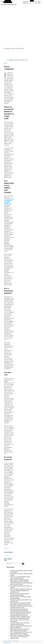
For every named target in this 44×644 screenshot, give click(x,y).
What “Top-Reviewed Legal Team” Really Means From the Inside (20, 630)
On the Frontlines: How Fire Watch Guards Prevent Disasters (20, 623)
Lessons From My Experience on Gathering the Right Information (19, 610)
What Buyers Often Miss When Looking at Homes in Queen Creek (21, 607)
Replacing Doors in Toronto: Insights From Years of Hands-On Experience (20, 603)
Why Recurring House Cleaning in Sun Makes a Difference (21, 627)
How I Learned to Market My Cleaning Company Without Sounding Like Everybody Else (21, 590)
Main (6, 63)
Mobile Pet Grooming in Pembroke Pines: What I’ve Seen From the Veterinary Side (20, 637)
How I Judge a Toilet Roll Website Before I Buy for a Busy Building (20, 580)
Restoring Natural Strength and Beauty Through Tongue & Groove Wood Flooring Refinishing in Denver (21, 613)
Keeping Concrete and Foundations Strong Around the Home (20, 594)
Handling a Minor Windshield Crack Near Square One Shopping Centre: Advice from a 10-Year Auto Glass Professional (20, 619)
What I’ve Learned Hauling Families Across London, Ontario (20, 577)
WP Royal (16, 641)
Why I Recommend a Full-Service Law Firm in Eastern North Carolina (21, 633)
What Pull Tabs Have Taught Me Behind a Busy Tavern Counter (21, 584)
